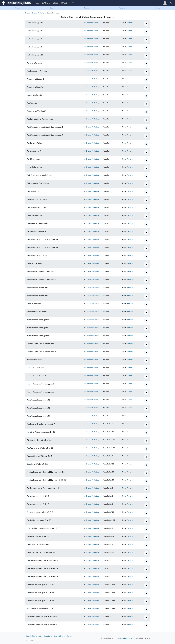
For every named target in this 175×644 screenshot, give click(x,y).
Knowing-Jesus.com (127, 638)
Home (17, 8)
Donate (70, 636)
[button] (165, 3)
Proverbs (130, 23)
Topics (86, 8)
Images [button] (64, 3)
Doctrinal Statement (33, 636)
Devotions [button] (46, 3)
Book (52, 8)
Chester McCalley (38, 13)
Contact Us (30, 640)
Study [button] (56, 3)
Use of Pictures (60, 636)
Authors (122, 8)
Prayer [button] (73, 3)
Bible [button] (37, 3)
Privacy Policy (48, 636)
